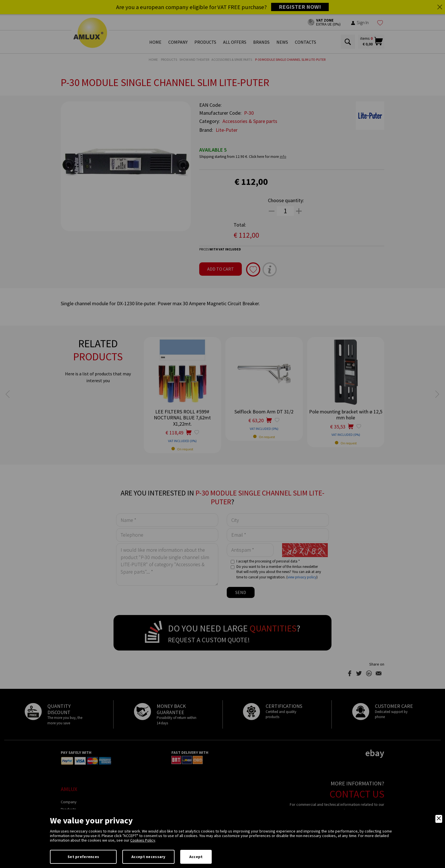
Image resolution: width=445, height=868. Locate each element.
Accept (196, 857)
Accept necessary (148, 857)
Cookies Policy (143, 840)
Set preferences (83, 857)
